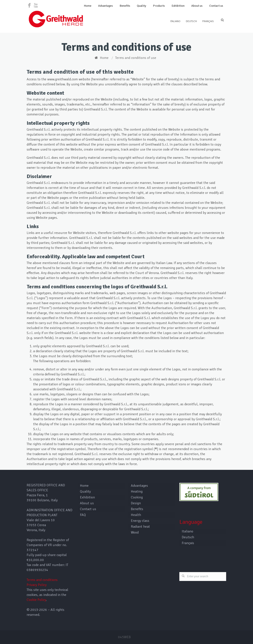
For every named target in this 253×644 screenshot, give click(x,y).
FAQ (83, 515)
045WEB (124, 637)
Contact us (216, 6)
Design (136, 503)
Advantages (105, 6)
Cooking (137, 497)
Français (208, 21)
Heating (137, 492)
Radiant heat (140, 527)
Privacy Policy (37, 585)
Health (136, 515)
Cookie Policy (36, 600)
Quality (142, 6)
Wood (135, 532)
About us (197, 6)
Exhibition (178, 6)
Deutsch (191, 21)
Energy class (140, 521)
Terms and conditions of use (136, 58)
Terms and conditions (42, 580)
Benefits (125, 6)
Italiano (175, 21)
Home (88, 6)
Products (159, 6)
